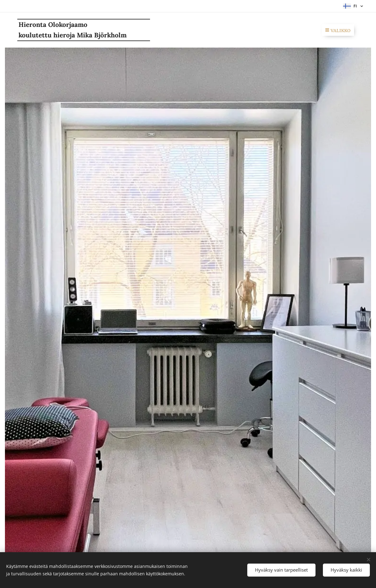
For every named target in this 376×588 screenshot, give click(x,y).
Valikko (338, 31)
